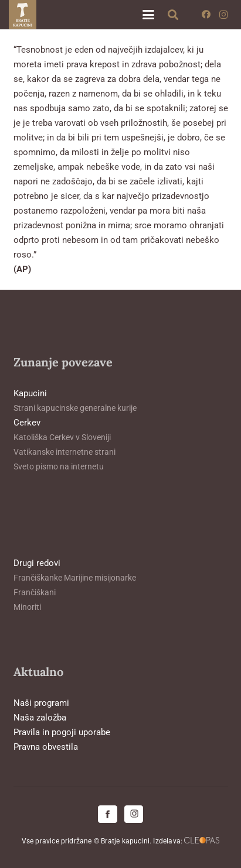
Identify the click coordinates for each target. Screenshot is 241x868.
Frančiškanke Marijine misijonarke (75, 578)
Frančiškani (35, 592)
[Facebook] (206, 15)
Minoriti (27, 607)
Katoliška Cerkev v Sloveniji (62, 437)
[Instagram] (223, 15)
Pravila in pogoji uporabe (62, 732)
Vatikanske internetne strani (65, 452)
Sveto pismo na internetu (59, 466)
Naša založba (40, 718)
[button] (148, 15)
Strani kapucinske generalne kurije (75, 408)
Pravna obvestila (46, 747)
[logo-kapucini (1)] (23, 15)
